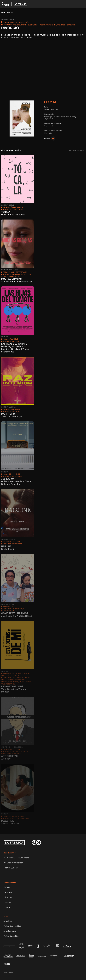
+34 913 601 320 (11, 868)
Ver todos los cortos (76, 151)
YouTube (7, 887)
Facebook (8, 903)
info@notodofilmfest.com (14, 863)
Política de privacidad (12, 926)
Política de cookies (11, 936)
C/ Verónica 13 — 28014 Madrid (16, 858)
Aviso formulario (10, 931)
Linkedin (7, 908)
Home (3, 13)
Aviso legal (8, 921)
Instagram (8, 893)
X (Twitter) (8, 898)
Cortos (10, 13)
